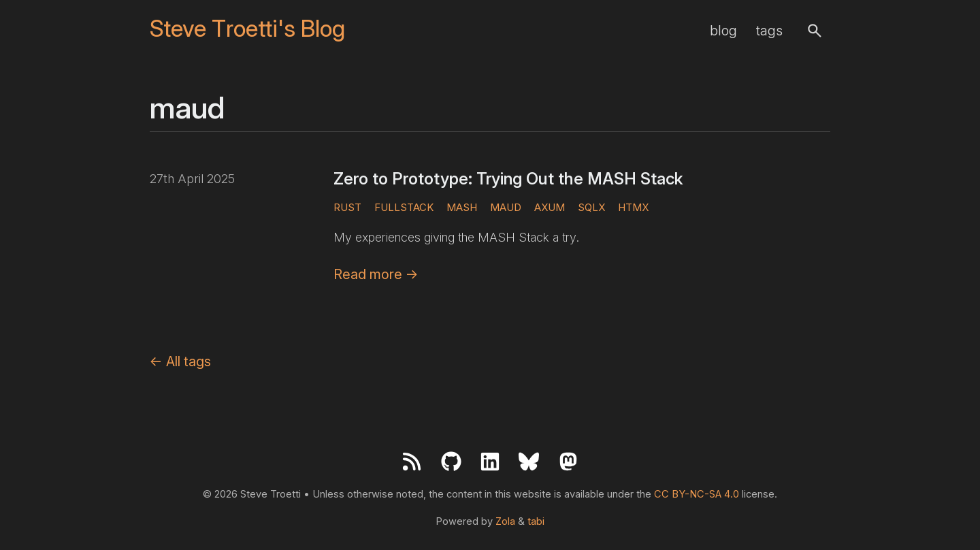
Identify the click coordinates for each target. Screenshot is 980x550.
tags (769, 31)
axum (550, 207)
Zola (505, 521)
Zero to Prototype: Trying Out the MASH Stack (508, 179)
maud (506, 207)
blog (723, 31)
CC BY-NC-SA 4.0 (697, 494)
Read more (376, 274)
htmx (633, 207)
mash (462, 207)
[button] (815, 31)
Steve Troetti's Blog (247, 29)
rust (347, 207)
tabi (536, 521)
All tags (180, 361)
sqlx (591, 207)
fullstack (404, 207)
